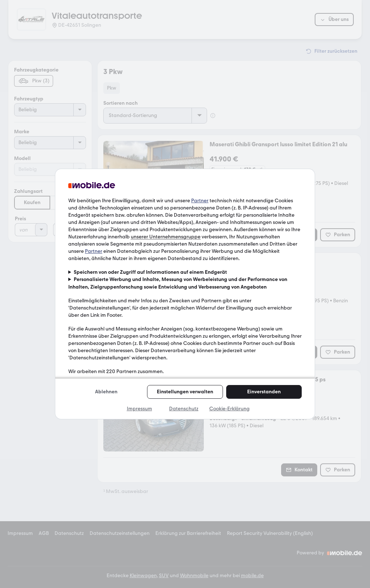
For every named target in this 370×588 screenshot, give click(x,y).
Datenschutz (184, 409)
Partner (200, 201)
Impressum (139, 409)
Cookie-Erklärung (229, 409)
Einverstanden (264, 392)
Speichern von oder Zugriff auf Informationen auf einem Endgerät (150, 272)
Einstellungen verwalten (185, 392)
